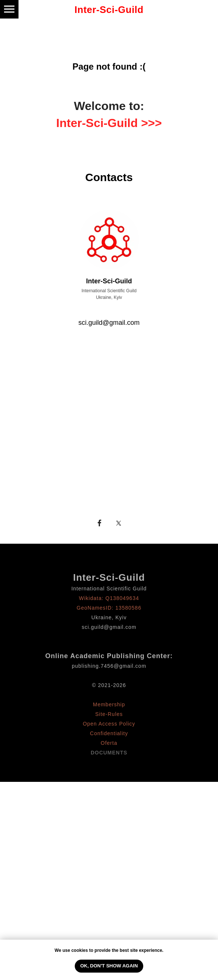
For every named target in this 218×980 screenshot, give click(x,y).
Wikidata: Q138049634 (109, 598)
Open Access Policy (109, 724)
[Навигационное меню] (9, 9)
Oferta (109, 743)
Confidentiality (109, 733)
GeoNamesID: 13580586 (109, 608)
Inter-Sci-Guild (109, 577)
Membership (109, 704)
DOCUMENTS (109, 753)
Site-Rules (109, 714)
